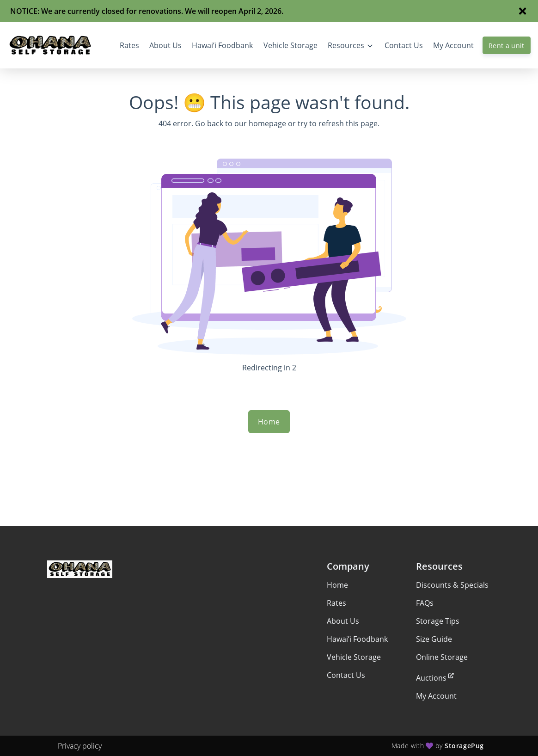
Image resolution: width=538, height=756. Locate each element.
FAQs (425, 603)
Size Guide (434, 639)
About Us (343, 621)
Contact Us (346, 675)
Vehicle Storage (354, 657)
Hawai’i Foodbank (357, 639)
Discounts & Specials (452, 585)
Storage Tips (438, 621)
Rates (336, 603)
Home (269, 422)
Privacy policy (80, 746)
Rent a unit (507, 46)
